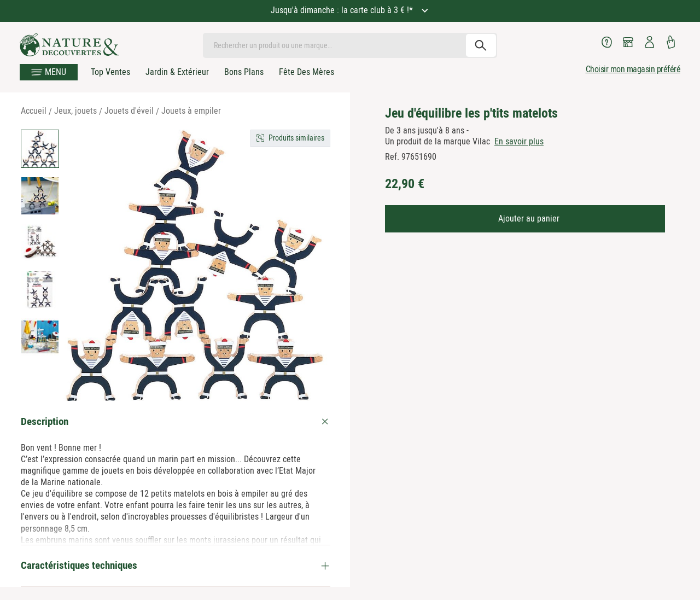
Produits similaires (296, 138)
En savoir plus (519, 141)
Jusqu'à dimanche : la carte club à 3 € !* (343, 10)
